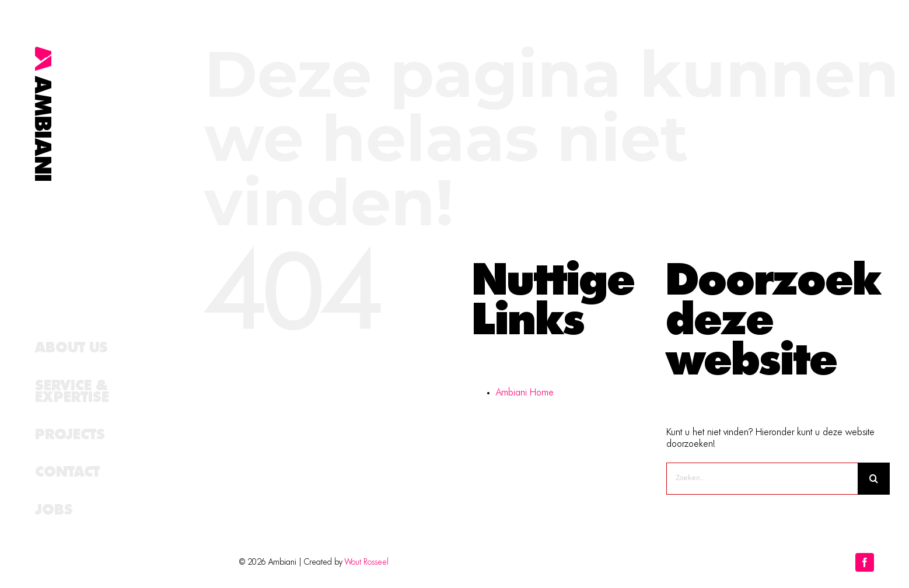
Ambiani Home (525, 393)
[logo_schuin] (43, 51)
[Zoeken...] (762, 479)
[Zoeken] (874, 479)
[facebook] (865, 562)
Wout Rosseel (367, 562)
